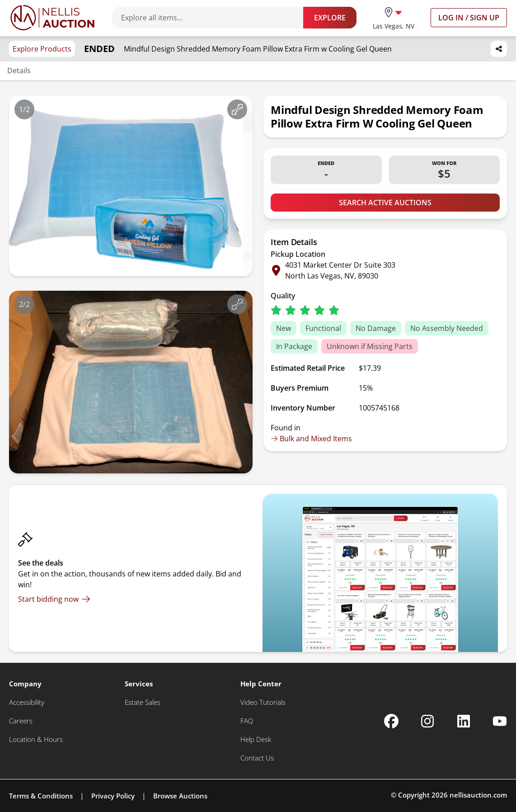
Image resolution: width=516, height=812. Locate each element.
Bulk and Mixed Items (311, 439)
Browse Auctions (180, 796)
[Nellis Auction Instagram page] (427, 721)
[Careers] (21, 721)
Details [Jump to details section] (19, 71)
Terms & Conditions (41, 796)
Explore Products (42, 49)
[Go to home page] (52, 18)
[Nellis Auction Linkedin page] (464, 721)
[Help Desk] (256, 739)
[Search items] (212, 18)
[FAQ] (247, 721)
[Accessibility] (27, 702)
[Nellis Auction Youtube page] (500, 721)
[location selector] (394, 17)
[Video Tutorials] (263, 702)
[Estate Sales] (143, 702)
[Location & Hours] (36, 739)
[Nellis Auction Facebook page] (391, 721)
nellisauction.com (478, 795)
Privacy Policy (113, 796)
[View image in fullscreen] (237, 109)
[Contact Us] (257, 758)
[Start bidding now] (54, 599)
